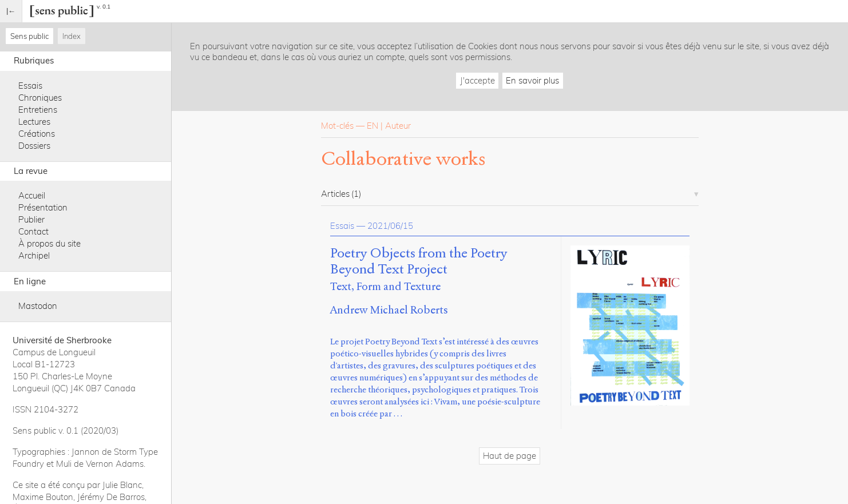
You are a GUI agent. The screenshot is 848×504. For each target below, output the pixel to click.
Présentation (43, 207)
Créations (37, 134)
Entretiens (38, 110)
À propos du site (49, 243)
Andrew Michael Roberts (389, 310)
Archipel (34, 255)
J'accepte (478, 80)
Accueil (32, 195)
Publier (31, 219)
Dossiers (34, 146)
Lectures (34, 122)
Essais (30, 86)
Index (72, 36)
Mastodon (38, 306)
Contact (33, 231)
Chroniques (40, 98)
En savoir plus (532, 80)
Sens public (29, 36)
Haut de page (510, 456)
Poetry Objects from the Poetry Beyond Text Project (419, 261)
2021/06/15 (390, 226)
